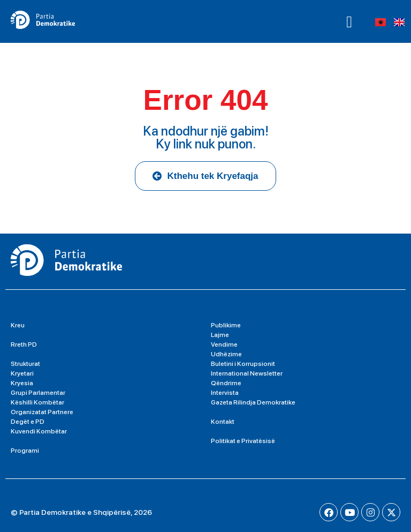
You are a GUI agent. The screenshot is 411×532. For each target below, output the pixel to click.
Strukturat (25, 364)
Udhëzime (226, 354)
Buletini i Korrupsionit (243, 364)
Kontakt (223, 422)
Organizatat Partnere (42, 412)
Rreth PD (24, 344)
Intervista (225, 393)
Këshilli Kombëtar (37, 402)
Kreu (18, 325)
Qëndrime (226, 383)
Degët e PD (28, 422)
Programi (25, 451)
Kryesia (22, 383)
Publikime (226, 325)
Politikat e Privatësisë (243, 441)
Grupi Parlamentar (38, 393)
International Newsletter (247, 373)
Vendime (224, 344)
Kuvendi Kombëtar (39, 431)
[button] (349, 21)
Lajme (220, 335)
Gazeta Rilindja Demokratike (253, 402)
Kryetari (22, 373)
